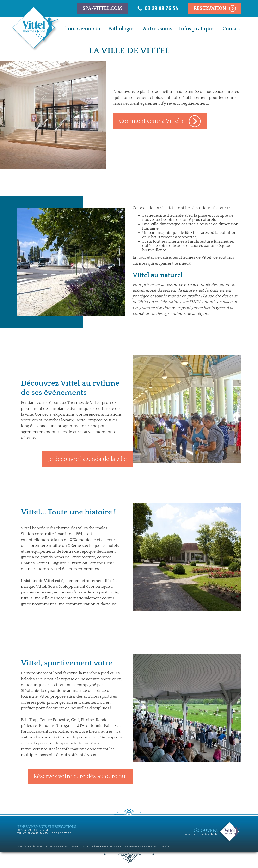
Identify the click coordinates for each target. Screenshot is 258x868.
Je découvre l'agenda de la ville (87, 459)
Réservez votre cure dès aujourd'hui (80, 776)
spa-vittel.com (102, 8)
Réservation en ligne (107, 847)
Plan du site (80, 847)
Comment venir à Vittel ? (151, 121)
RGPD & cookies (57, 847)
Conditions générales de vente (147, 847)
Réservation (210, 8)
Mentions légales (30, 847)
